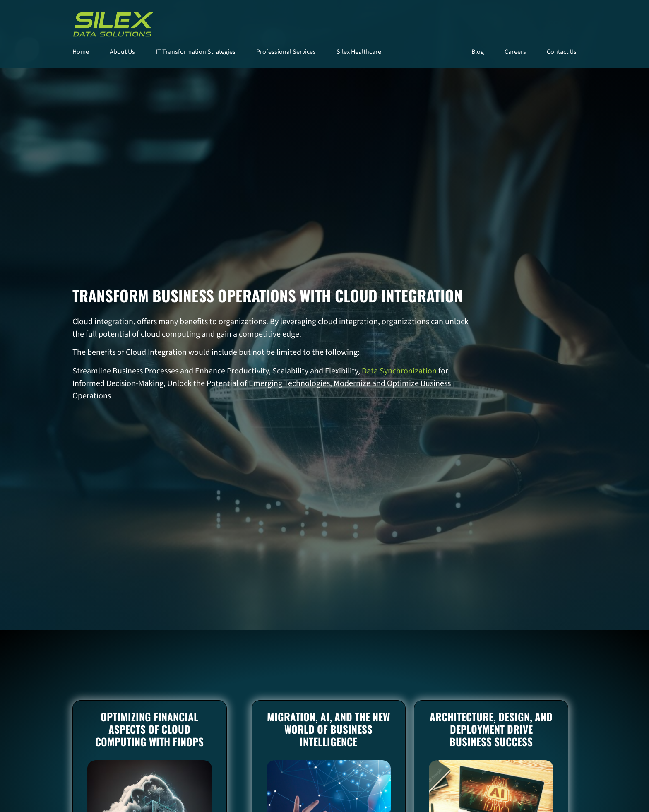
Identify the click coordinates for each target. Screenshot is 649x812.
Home (81, 52)
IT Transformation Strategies (196, 52)
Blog (478, 52)
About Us (122, 52)
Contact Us (562, 52)
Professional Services (286, 52)
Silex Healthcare (359, 52)
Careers (515, 52)
